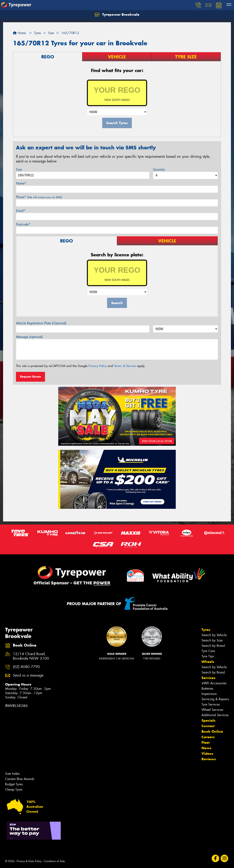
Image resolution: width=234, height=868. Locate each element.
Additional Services (215, 715)
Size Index (12, 774)
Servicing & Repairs (215, 699)
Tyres (206, 630)
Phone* (39, 197)
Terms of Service (125, 366)
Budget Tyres (14, 784)
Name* (21, 183)
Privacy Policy (98, 366)
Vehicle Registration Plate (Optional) (41, 323)
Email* (21, 211)
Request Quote (30, 377)
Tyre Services (211, 704)
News (206, 748)
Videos (207, 754)
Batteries (207, 689)
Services (208, 678)
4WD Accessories (214, 683)
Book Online (212, 731)
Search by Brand (213, 646)
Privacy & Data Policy (29, 861)
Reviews (209, 759)
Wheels (208, 662)
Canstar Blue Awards (20, 779)
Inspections (209, 694)
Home (19, 33)
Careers (208, 737)
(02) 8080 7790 (26, 667)
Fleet (206, 742)
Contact (208, 726)
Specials (208, 720)
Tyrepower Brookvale (117, 15)
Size (19, 169)
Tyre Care (208, 651)
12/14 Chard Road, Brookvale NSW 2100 (31, 656)
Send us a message (28, 675)
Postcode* (23, 224)
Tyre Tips (208, 656)
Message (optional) (29, 337)
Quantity (159, 169)
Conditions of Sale (54, 861)
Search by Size (212, 640)
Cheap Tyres (14, 790)
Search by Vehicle (214, 635)
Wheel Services (212, 710)
